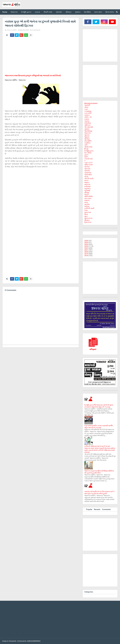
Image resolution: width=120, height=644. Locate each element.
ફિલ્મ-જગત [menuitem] (110, 12)
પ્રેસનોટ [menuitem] (59, 12)
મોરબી (86, 194)
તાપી (86, 145)
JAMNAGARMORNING (33, 641)
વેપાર (86, 210)
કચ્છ (86, 109)
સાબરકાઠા (88, 212)
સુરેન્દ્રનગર (88, 218)
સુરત (86, 216)
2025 (86, 242)
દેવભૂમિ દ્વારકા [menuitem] (26, 12)
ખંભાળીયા (88, 123)
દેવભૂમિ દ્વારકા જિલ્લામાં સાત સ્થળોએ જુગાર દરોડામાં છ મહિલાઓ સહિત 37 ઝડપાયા (99, 406)
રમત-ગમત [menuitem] (98, 12)
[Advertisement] (41, 56)
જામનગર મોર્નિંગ (12, 30)
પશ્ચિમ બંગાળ (89, 165)
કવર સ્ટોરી (88, 113)
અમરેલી (87, 105)
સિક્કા (86, 214)
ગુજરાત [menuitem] (78, 12)
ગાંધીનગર (87, 125)
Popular (89, 509)
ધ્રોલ (86, 157)
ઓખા (86, 107)
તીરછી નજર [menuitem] (48, 12)
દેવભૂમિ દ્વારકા (89, 151)
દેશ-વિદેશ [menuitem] (87, 12)
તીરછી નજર (88, 147)
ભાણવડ (87, 183)
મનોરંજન (88, 186)
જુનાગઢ (87, 135)
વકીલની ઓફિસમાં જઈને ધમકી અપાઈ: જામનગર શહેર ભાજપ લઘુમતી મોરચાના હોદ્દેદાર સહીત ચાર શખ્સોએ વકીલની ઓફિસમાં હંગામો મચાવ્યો (100, 449)
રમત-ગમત (88, 198)
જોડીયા (87, 139)
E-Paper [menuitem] (7, 17)
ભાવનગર (87, 184)
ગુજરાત (87, 129)
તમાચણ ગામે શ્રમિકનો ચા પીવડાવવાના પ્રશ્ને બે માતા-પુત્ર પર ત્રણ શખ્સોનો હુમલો (99, 492)
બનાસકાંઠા (88, 173)
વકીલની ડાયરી (89, 208)
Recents (97, 509)
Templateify (13, 641)
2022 (86, 248)
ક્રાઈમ (87, 121)
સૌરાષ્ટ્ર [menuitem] (69, 12)
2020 (86, 252)
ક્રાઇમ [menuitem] (37, 12)
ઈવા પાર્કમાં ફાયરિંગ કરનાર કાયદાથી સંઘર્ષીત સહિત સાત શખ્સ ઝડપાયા (99, 427)
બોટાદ (86, 177)
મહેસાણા (87, 190)
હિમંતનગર (88, 222)
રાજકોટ (87, 200)
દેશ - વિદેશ (88, 153)
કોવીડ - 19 (88, 117)
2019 (86, 254)
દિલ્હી (86, 149)
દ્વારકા (86, 155)
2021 (86, 250)
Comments (106, 509)
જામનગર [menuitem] (14, 12)
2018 (86, 256)
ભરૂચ (86, 181)
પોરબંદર (87, 167)
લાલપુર (87, 206)
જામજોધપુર (88, 131)
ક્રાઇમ (87, 119)
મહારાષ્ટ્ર (87, 188)
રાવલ (86, 202)
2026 (86, 241)
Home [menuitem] (5, 12)
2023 (86, 246)
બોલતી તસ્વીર (89, 179)
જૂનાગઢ (87, 137)
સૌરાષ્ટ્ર (87, 220)
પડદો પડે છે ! (88, 163)
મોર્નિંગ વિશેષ (89, 196)
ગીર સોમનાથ (89, 127)
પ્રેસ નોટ (87, 169)
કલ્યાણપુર (88, 111)
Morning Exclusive (91, 103)
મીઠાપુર (87, 192)
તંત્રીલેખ (87, 143)
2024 (86, 244)
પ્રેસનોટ (87, 171)
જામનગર (88, 133)
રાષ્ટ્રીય (87, 204)
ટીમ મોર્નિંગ (88, 141)
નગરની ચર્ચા (88, 159)
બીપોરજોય (88, 175)
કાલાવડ (87, 115)
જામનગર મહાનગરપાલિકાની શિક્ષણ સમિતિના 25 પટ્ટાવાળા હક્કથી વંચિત (99, 472)
